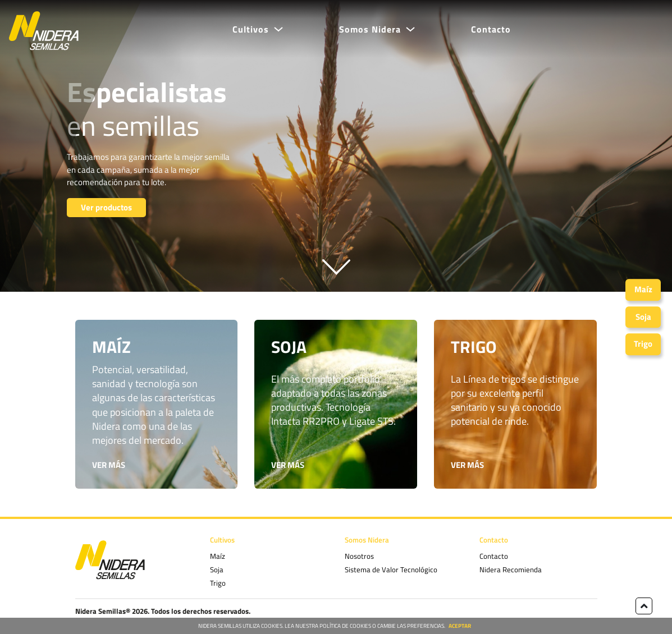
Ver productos (106, 207)
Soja (217, 569)
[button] (258, 29)
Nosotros (359, 556)
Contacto (491, 29)
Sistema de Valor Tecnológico (391, 569)
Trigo (218, 583)
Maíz (218, 556)
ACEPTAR (460, 626)
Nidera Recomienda (511, 569)
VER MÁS (109, 465)
